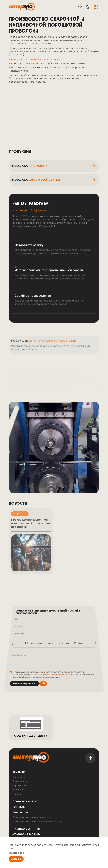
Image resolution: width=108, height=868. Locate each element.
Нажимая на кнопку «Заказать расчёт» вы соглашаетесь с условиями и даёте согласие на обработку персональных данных (53, 656)
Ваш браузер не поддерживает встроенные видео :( (54, 115)
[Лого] (23, 7)
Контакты (19, 807)
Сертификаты (20, 786)
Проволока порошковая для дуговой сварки (37, 822)
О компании (19, 777)
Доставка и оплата (25, 801)
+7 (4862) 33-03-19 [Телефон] (26, 834)
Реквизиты (18, 790)
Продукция (20, 812)
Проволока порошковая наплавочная (33, 817)
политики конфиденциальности (50, 656)
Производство (20, 781)
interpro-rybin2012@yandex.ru (31, 210)
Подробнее (16, 853)
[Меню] (96, 7)
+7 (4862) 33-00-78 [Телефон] (26, 829)
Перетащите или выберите (54, 644)
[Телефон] (87, 7)
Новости (17, 794)
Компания (19, 772)
